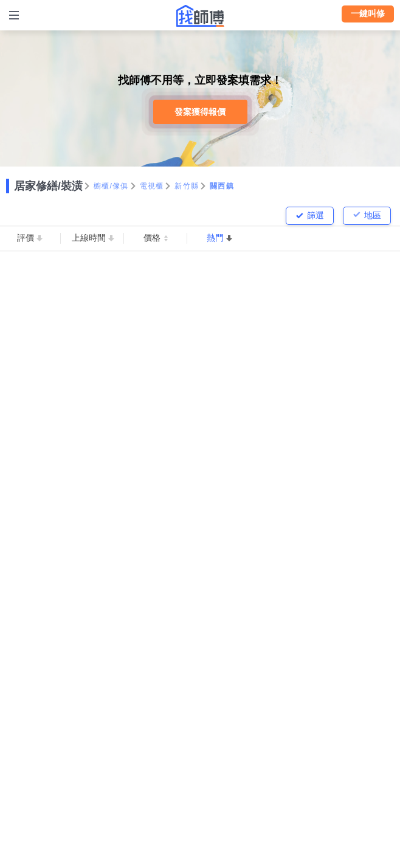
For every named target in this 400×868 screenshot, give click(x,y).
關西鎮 (222, 186)
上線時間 (89, 238)
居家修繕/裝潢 (48, 186)
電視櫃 (152, 186)
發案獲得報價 (200, 112)
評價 (26, 238)
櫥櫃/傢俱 (111, 186)
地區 (373, 215)
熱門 (215, 238)
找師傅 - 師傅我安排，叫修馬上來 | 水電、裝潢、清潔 (200, 16)
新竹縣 (187, 186)
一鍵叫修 (368, 13)
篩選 (316, 215)
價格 (152, 238)
